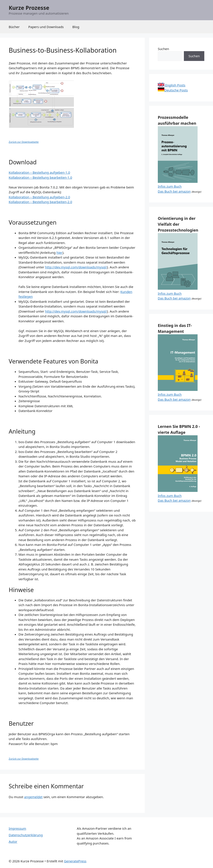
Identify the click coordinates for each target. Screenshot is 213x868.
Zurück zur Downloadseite (24, 142)
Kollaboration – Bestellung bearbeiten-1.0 (40, 177)
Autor (13, 841)
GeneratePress (75, 861)
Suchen (163, 49)
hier (60, 252)
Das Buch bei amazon (174, 191)
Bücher (14, 27)
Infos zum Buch (170, 186)
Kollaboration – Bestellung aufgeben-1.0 (39, 172)
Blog (76, 27)
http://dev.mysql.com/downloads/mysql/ (76, 267)
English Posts (172, 85)
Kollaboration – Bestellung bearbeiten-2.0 (40, 202)
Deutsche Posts (173, 90)
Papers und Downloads (46, 27)
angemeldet (33, 797)
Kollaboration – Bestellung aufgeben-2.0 (39, 197)
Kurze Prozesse (29, 8)
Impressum (17, 828)
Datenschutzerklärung (26, 835)
